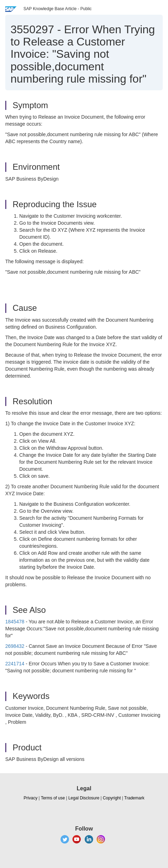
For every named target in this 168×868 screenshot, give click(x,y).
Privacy (31, 798)
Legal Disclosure (84, 798)
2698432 (15, 646)
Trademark (134, 798)
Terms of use (53, 798)
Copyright (112, 798)
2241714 (15, 664)
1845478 (15, 622)
